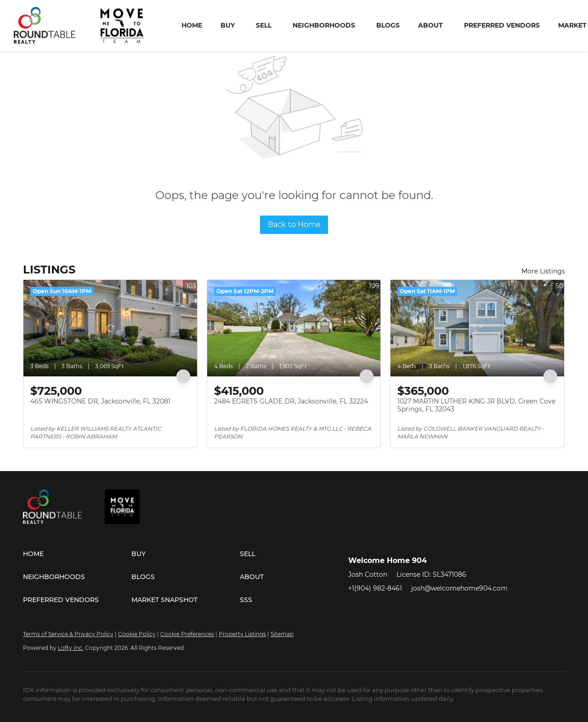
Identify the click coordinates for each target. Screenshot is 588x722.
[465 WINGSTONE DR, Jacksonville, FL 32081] (110, 328)
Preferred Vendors (502, 25)
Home (192, 25)
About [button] (430, 25)
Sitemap (282, 634)
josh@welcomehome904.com (459, 588)
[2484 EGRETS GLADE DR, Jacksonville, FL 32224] (294, 328)
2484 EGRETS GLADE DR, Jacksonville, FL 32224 (291, 401)
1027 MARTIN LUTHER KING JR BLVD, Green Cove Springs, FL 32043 (476, 405)
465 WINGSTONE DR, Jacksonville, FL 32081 (100, 401)
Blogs (388, 25)
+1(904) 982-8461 (375, 588)
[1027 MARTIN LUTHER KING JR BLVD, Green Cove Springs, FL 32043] (477, 328)
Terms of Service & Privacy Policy (68, 634)
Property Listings (242, 634)
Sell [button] (264, 25)
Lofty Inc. (71, 648)
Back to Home (294, 225)
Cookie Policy (137, 634)
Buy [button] (228, 25)
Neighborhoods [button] (324, 25)
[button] (77, 554)
